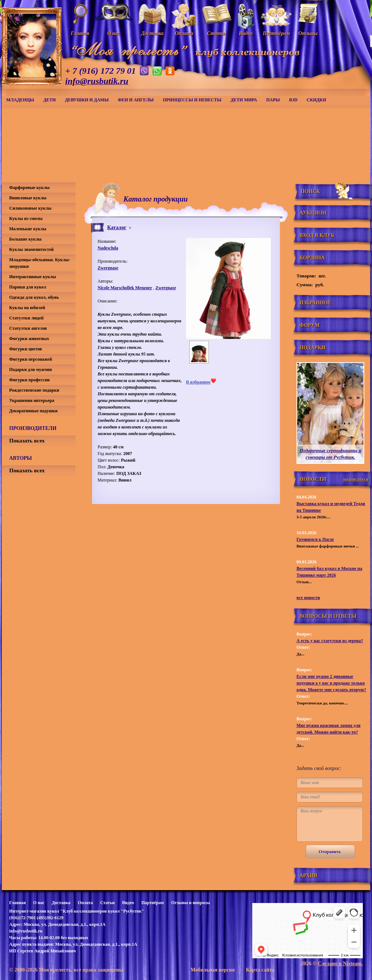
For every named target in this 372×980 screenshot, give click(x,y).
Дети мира (244, 100)
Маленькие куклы (28, 229)
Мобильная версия (213, 970)
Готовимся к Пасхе (315, 539)
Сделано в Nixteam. (340, 964)
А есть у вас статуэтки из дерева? (330, 641)
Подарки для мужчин (31, 370)
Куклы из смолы (26, 218)
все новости (308, 598)
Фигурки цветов (26, 349)
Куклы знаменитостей (31, 249)
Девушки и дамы (87, 100)
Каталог (117, 227)
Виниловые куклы (28, 198)
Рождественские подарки (34, 390)
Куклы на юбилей (27, 308)
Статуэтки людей (26, 318)
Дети (50, 100)
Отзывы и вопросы (191, 903)
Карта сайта (260, 970)
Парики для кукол (28, 287)
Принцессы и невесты (192, 100)
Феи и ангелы (136, 100)
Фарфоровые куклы (29, 188)
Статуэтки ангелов (28, 328)
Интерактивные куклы (33, 277)
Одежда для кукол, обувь (34, 297)
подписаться (356, 479)
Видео (128, 903)
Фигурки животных (29, 339)
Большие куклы (25, 239)
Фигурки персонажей (31, 359)
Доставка (61, 903)
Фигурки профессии (29, 380)
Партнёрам (153, 903)
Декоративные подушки (33, 411)
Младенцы (20, 100)
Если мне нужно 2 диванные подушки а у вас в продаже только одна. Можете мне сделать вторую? (331, 683)
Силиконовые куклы (30, 208)
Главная (17, 903)
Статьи (107, 903)
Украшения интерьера (32, 400)
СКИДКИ (317, 100)
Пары (273, 100)
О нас (39, 903)
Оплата (85, 903)
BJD (293, 100)
